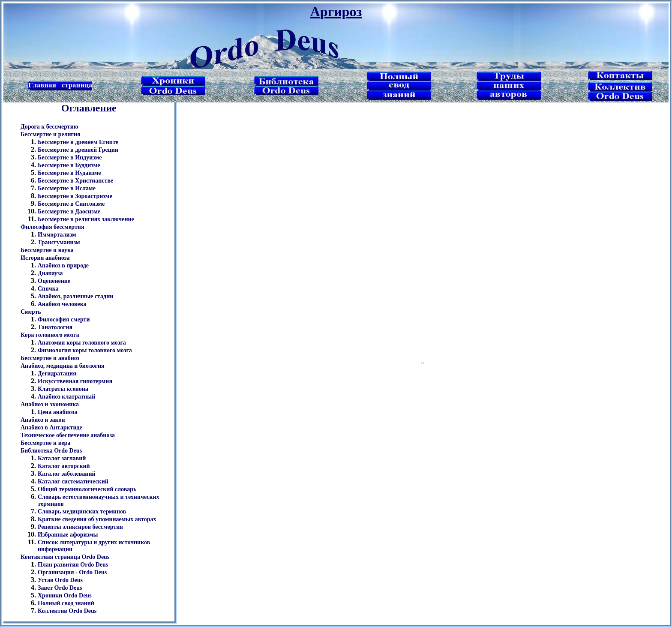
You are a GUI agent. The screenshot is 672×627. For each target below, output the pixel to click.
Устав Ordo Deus (60, 580)
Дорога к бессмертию (49, 127)
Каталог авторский (64, 466)
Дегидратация (57, 373)
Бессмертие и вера (45, 443)
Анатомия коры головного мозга (82, 343)
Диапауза (50, 273)
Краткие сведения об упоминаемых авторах (97, 519)
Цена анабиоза (57, 412)
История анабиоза (45, 258)
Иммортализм (57, 235)
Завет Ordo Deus (60, 588)
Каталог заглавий (62, 458)
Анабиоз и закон (43, 420)
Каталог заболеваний (67, 474)
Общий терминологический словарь (87, 489)
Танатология (55, 327)
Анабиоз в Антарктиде (51, 427)
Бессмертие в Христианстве (75, 181)
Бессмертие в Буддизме (69, 165)
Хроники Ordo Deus (65, 595)
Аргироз (336, 12)
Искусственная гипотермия (75, 381)
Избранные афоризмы (68, 535)
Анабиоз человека (62, 304)
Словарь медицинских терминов (82, 511)
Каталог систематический (73, 481)
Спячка (48, 289)
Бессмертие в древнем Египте (78, 142)
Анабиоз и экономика (50, 404)
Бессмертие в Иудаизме (69, 173)
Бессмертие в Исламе (67, 188)
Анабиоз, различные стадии (75, 296)
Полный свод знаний (66, 603)
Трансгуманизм (59, 242)
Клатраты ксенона (63, 389)
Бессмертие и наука (47, 250)
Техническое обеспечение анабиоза (68, 435)
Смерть (31, 312)
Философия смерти (64, 319)
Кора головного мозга (50, 335)
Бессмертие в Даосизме (69, 211)
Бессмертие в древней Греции (78, 150)
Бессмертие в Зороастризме (75, 196)
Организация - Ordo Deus (72, 572)
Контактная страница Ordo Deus (65, 557)
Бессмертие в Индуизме (70, 157)
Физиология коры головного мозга (85, 350)
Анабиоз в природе (63, 265)
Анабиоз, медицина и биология (63, 366)
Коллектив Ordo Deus (67, 611)
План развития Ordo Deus (73, 565)
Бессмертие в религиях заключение (86, 219)
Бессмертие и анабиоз (50, 358)
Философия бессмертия (52, 227)
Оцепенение (54, 281)
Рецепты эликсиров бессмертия (80, 527)
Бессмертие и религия (51, 134)
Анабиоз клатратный (66, 397)
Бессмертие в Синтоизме (71, 204)
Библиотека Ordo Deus (51, 451)
